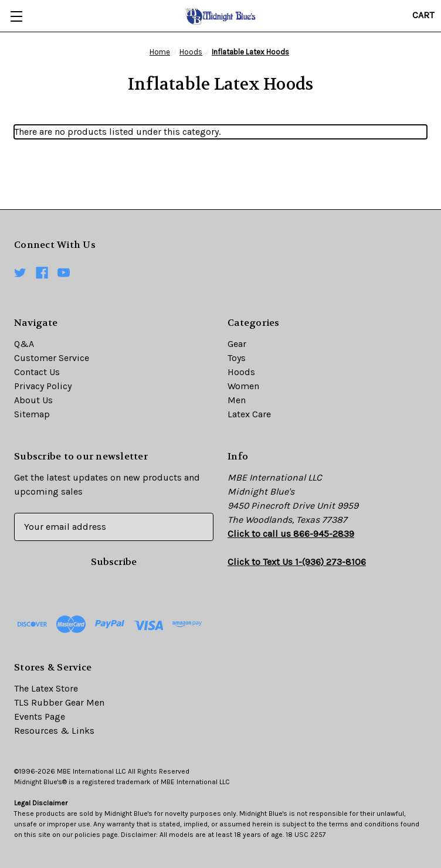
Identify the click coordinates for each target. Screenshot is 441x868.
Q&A (24, 344)
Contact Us (37, 372)
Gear (237, 344)
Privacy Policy (43, 386)
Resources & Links (54, 731)
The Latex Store (46, 688)
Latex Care (249, 414)
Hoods (241, 372)
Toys (237, 358)
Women (243, 386)
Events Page (40, 716)
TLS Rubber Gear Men (59, 702)
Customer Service (52, 358)
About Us (33, 400)
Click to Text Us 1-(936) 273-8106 (297, 562)
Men (237, 400)
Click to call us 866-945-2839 (291, 534)
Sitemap (32, 414)
